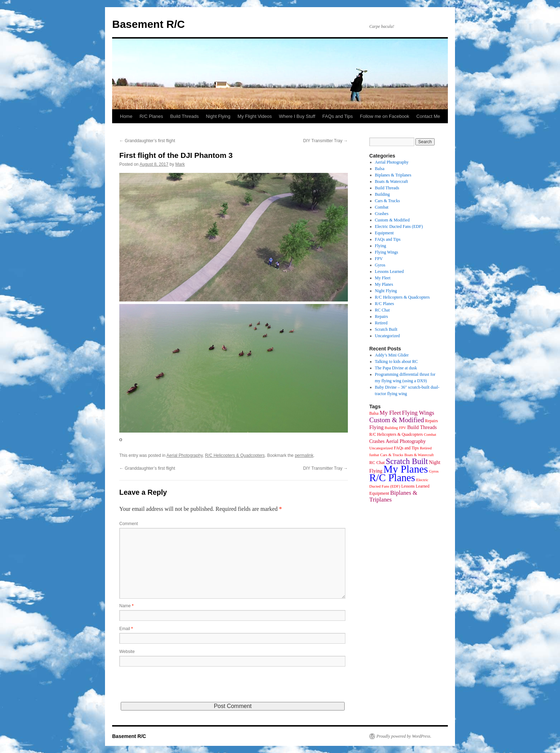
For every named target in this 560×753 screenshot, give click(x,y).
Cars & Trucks (387, 201)
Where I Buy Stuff (297, 116)
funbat (374, 455)
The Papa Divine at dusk (396, 368)
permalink (304, 455)
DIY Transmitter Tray (326, 141)
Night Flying (218, 116)
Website (127, 652)
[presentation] (174, 688)
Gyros (380, 265)
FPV (379, 259)
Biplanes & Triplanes (393, 175)
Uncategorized (387, 336)
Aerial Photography (184, 455)
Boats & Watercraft (392, 181)
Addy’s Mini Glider (392, 355)
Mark (180, 164)
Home (126, 116)
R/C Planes (151, 116)
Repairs (382, 316)
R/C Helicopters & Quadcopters (235, 455)
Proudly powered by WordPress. (404, 736)
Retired (381, 323)
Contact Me (428, 116)
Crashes (382, 214)
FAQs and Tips (338, 116)
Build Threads (184, 116)
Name (126, 606)
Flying (381, 246)
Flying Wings (387, 252)
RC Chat (382, 310)
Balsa (380, 169)
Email (126, 629)
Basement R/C (148, 24)
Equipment (384, 233)
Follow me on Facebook (385, 116)
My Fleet (383, 278)
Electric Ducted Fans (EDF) (399, 226)
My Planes (384, 284)
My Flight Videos (255, 116)
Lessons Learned (389, 271)
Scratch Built (386, 329)
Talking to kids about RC (397, 361)
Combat (382, 207)
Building (382, 194)
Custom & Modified (392, 220)
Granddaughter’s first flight (147, 141)
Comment (129, 524)
